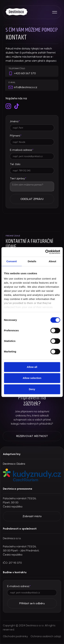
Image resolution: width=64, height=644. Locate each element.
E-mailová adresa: (22, 150)
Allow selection (32, 378)
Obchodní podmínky (15, 636)
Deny (32, 389)
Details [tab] (32, 261)
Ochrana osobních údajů (46, 636)
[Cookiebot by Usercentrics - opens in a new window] (46, 252)
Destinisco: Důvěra (14, 464)
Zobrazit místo (32, 516)
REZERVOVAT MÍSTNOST (32, 436)
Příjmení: (16, 136)
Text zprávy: (18, 178)
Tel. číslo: (15, 164)
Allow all (32, 367)
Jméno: (15, 121)
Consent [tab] (12, 261)
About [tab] (52, 261)
